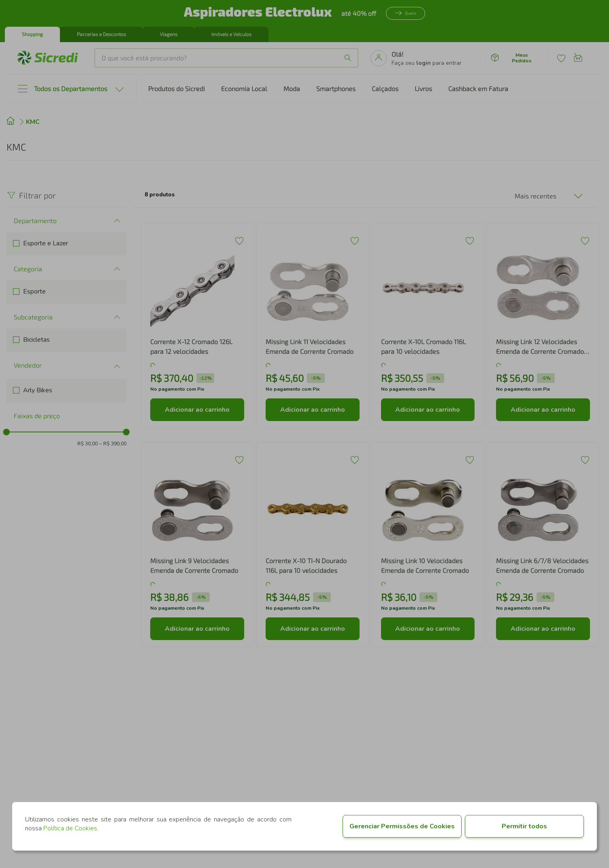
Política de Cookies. (71, 828)
